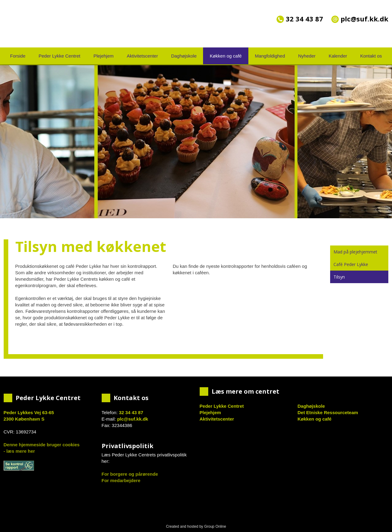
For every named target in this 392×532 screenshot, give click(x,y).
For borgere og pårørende (130, 474)
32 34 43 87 (300, 19)
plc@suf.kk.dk (132, 419)
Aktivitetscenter (142, 56)
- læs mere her (19, 451)
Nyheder (307, 56)
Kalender (338, 56)
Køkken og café (226, 56)
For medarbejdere (121, 480)
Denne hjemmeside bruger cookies (42, 445)
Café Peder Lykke (351, 264)
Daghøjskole (184, 56)
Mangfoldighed (270, 56)
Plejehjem (104, 56)
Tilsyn (339, 277)
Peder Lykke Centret (59, 56)
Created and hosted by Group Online (196, 526)
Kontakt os (371, 56)
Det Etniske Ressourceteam (328, 412)
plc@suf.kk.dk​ (360, 19)
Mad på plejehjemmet (355, 252)
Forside (18, 56)
